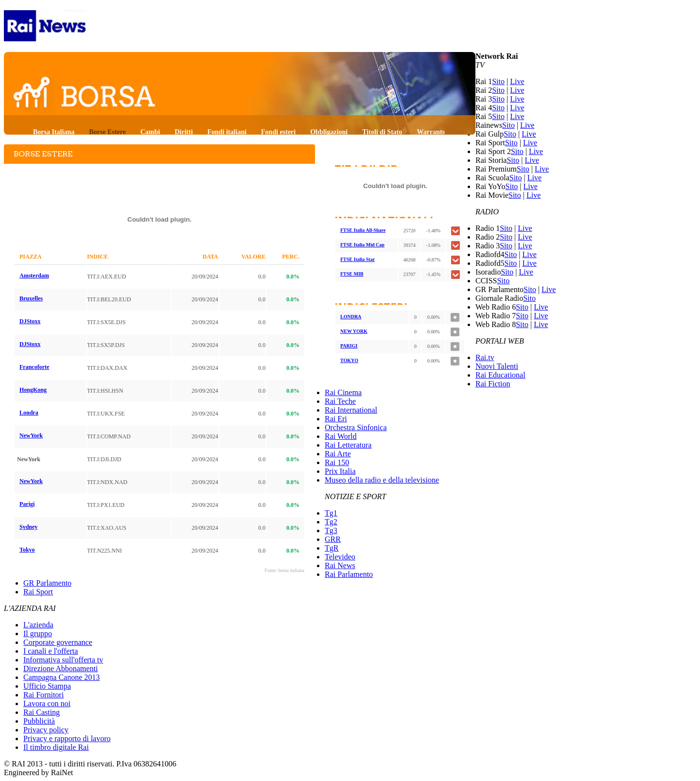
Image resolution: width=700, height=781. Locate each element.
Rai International (351, 410)
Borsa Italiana (54, 132)
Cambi (150, 132)
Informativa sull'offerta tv (63, 660)
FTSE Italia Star (358, 259)
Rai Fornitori (44, 695)
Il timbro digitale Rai (56, 747)
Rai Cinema (343, 392)
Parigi (27, 504)
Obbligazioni (329, 132)
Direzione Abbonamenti (61, 668)
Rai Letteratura (348, 445)
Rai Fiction (493, 384)
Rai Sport (38, 592)
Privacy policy (46, 730)
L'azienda (38, 625)
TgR (332, 548)
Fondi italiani (227, 132)
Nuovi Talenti (497, 366)
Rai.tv (485, 357)
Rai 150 (337, 462)
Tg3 (331, 530)
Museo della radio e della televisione (382, 480)
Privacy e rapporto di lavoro (67, 738)
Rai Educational (500, 375)
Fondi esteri (278, 132)
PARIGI (349, 346)
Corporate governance (58, 642)
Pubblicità (39, 721)
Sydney (28, 527)
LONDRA (351, 317)
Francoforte (34, 367)
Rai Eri (336, 419)
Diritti (184, 132)
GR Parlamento (47, 583)
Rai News (340, 565)
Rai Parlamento (349, 574)
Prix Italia (340, 471)
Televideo (340, 557)
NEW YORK (354, 331)
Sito (498, 81)
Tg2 (331, 522)
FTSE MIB (352, 274)
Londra (29, 413)
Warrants (431, 132)
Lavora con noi (47, 703)
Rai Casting (42, 712)
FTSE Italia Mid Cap (362, 245)
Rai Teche (340, 401)
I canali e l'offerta (51, 651)
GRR (333, 539)
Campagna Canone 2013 (61, 677)
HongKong (33, 390)
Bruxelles (31, 298)
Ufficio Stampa (47, 686)
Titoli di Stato (382, 132)
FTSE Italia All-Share (363, 230)
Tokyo (27, 550)
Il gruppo (38, 633)
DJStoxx (30, 321)
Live (517, 81)
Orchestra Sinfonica (356, 427)
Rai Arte (338, 454)
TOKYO (349, 360)
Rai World (341, 436)
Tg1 (331, 513)
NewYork (31, 435)
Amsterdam (34, 276)
